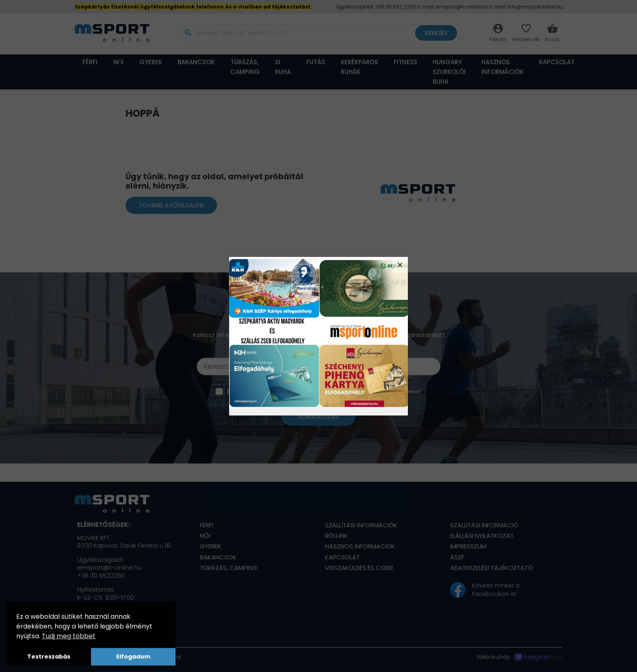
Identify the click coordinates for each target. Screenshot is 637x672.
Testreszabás (49, 657)
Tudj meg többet (69, 636)
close (400, 265)
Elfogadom (133, 657)
